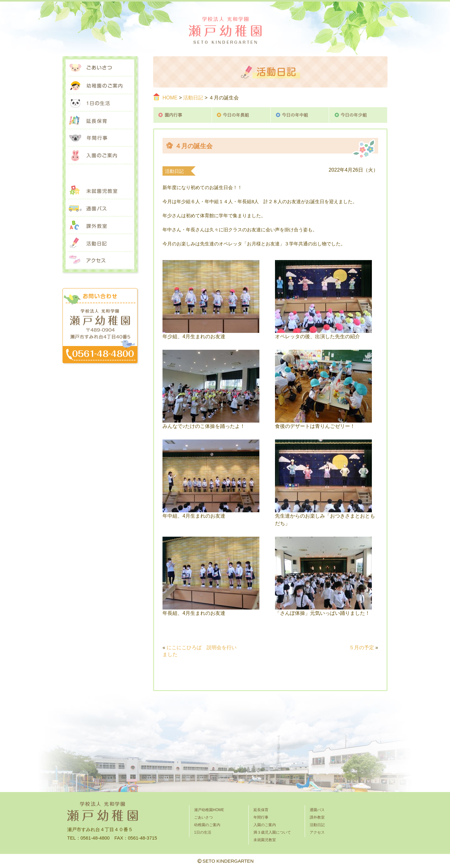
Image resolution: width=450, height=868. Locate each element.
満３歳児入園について (100, 173)
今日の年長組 (241, 115)
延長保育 (100, 121)
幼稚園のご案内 (100, 86)
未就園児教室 (100, 191)
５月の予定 (362, 647)
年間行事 (100, 138)
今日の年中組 (300, 115)
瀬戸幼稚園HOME (209, 810)
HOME (170, 98)
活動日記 (193, 98)
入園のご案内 (100, 156)
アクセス (100, 261)
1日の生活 (100, 103)
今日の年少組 (358, 115)
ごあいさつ (100, 68)
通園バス (100, 208)
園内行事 (182, 115)
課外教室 (100, 226)
